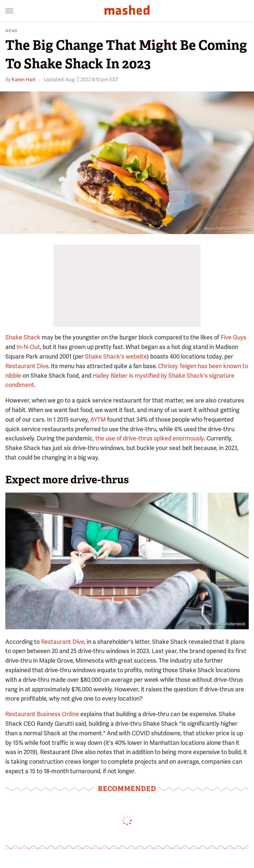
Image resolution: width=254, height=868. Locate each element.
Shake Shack (23, 337)
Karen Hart (24, 80)
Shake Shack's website (116, 356)
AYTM (98, 419)
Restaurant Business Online (42, 714)
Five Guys (233, 337)
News (11, 31)
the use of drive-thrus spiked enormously (149, 438)
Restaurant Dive (27, 366)
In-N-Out (28, 347)
